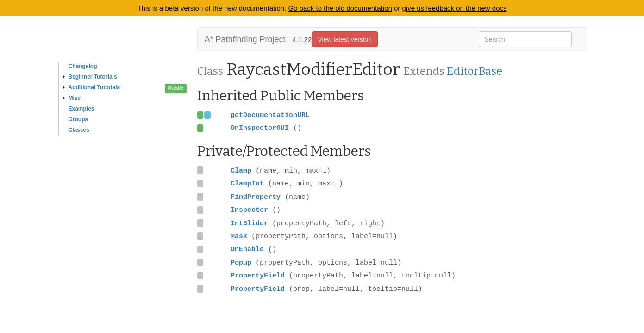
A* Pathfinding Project (245, 39)
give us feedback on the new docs (455, 8)
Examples (81, 109)
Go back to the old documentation (340, 8)
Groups (78, 119)
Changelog (83, 66)
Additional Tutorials (92, 87)
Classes (79, 130)
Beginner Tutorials (90, 77)
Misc (72, 98)
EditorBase (475, 71)
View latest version (344, 39)
